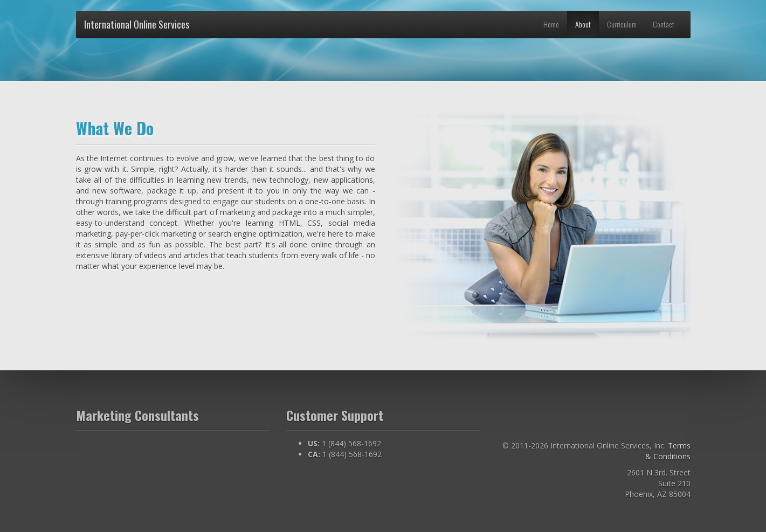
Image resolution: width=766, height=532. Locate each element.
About (583, 24)
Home (551, 24)
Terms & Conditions (668, 451)
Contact (664, 24)
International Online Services (137, 24)
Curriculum (622, 24)
